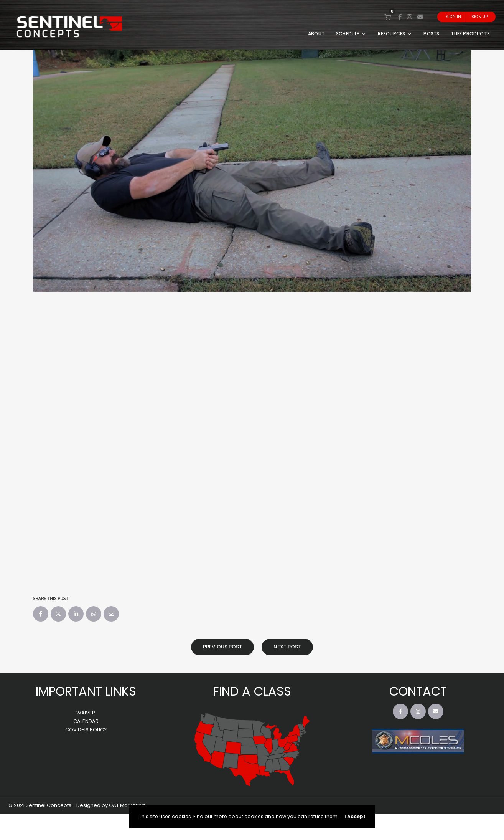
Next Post (287, 647)
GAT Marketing (127, 805)
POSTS (431, 34)
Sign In (453, 17)
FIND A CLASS (252, 691)
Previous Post (222, 647)
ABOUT (316, 34)
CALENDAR (86, 721)
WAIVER (86, 713)
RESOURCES (395, 34)
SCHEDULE (351, 34)
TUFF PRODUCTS (470, 34)
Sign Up (479, 17)
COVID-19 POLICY (86, 730)
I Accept (355, 816)
